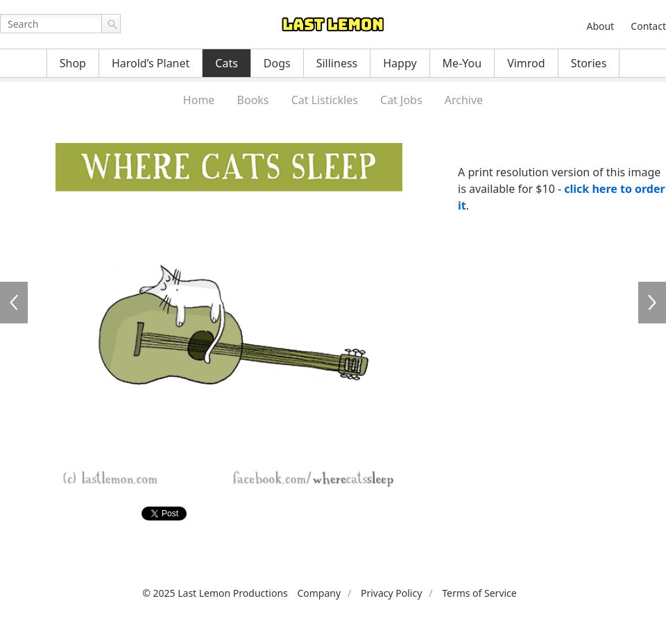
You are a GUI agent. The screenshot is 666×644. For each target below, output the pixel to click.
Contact (648, 26)
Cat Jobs (401, 100)
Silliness (337, 63)
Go (111, 24)
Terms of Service (479, 593)
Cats (227, 63)
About (600, 26)
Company (319, 593)
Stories (589, 63)
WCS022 (652, 303)
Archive (464, 100)
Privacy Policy (391, 593)
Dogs (277, 63)
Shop (73, 63)
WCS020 (14, 303)
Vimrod (526, 63)
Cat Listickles (325, 100)
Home (199, 100)
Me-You (462, 63)
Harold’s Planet (151, 63)
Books (253, 100)
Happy (400, 63)
